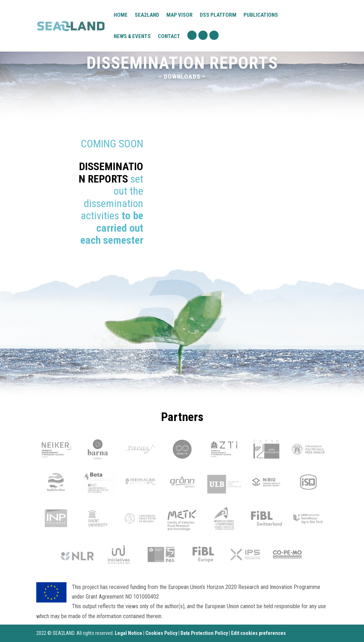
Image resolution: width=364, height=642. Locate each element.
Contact (169, 37)
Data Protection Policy (204, 633)
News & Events (132, 36)
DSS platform (218, 15)
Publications (261, 15)
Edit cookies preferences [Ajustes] (258, 633)
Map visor (180, 15)
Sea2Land (147, 15)
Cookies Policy (161, 633)
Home (121, 15)
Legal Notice (129, 633)
